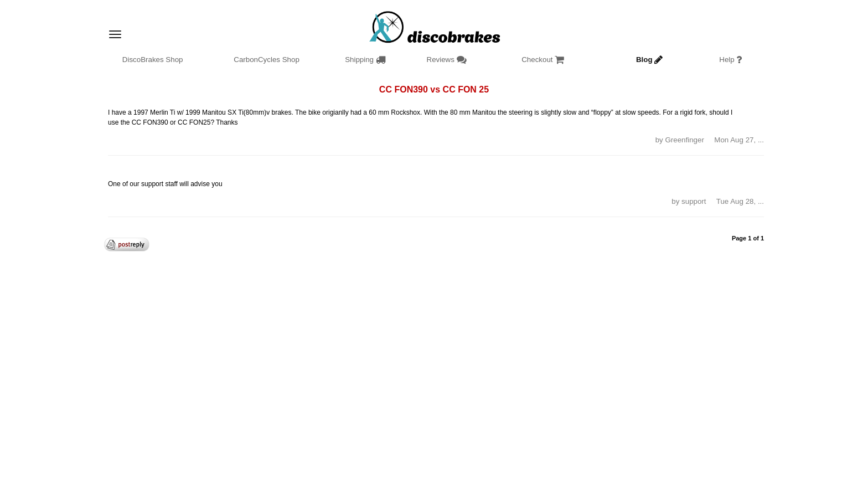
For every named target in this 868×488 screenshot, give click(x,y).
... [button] (761, 140)
